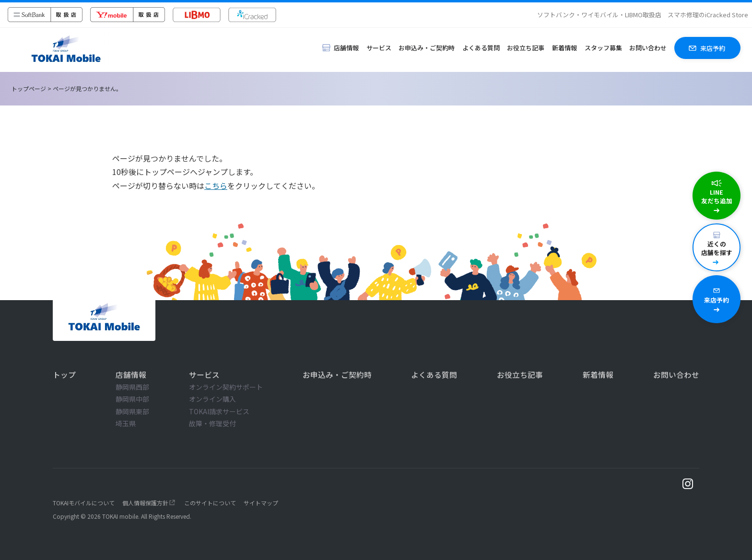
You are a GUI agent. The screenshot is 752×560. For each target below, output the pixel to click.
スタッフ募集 (603, 48)
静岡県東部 (132, 411)
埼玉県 (126, 423)
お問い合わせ (648, 48)
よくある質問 (481, 48)
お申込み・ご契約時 (427, 48)
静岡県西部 (132, 387)
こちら (216, 186)
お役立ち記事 (526, 48)
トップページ (29, 88)
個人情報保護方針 (145, 503)
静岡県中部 (132, 399)
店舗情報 (131, 374)
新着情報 (564, 48)
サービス (379, 48)
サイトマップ (261, 503)
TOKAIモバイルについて (84, 503)
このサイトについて (210, 503)
